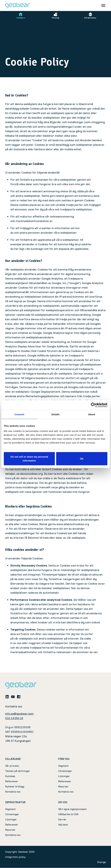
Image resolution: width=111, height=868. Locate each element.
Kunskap (10, 776)
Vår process (12, 766)
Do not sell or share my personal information (29, 458)
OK (82, 458)
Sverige (101, 862)
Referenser (12, 781)
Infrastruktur (90, 16)
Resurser (63, 787)
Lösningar (64, 776)
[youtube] (13, 696)
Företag (55, 16)
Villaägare (21, 16)
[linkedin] (7, 696)
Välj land (63, 825)
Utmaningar (65, 771)
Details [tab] (56, 414)
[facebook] (19, 696)
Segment (63, 766)
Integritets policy (15, 857)
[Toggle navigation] (103, 5)
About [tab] (92, 414)
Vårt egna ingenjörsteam (72, 809)
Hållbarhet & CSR (68, 814)
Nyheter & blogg (15, 787)
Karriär (62, 820)
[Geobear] (17, 5)
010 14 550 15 (14, 718)
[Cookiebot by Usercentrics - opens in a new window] (93, 405)
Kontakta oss (13, 792)
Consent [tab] (19, 414)
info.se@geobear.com (19, 714)
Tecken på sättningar (18, 771)
